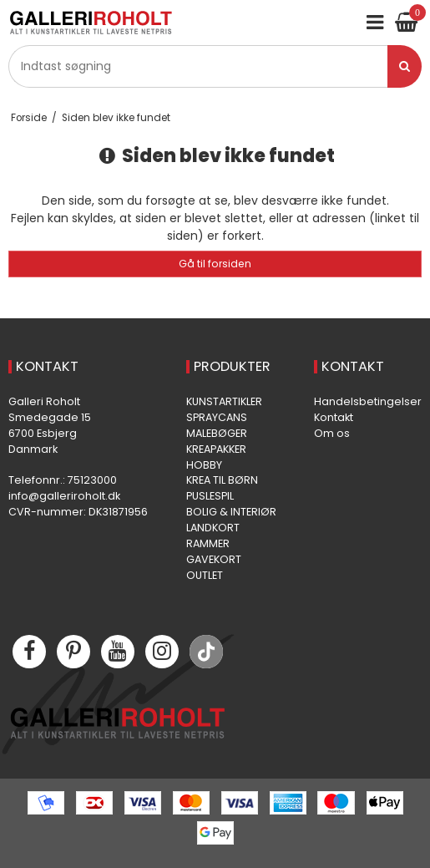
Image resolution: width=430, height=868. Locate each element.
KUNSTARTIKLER (224, 401)
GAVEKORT (214, 559)
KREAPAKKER (216, 449)
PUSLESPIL (210, 496)
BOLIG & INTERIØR (231, 512)
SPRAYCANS (217, 417)
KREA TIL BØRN (222, 480)
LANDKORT (213, 528)
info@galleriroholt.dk (64, 496)
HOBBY (204, 465)
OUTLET (205, 575)
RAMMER (208, 543)
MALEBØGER (217, 433)
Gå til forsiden (215, 264)
